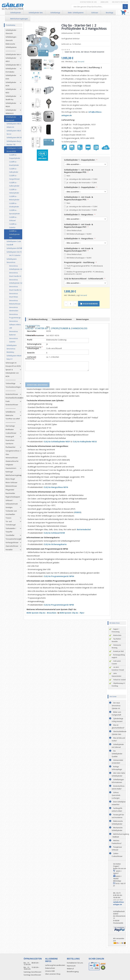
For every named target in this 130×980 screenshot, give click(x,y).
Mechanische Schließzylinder (117, 829)
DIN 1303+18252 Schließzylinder (118, 774)
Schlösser (95, 13)
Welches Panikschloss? (117, 842)
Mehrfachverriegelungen (19, 19)
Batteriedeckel (85, 529)
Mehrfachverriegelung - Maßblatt (120, 835)
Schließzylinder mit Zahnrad (118, 746)
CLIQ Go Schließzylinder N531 (58, 442)
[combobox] (100, 7)
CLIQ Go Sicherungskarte (56, 544)
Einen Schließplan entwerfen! (119, 803)
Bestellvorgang (73, 972)
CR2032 (79, 512)
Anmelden (104, 2)
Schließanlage (55, 13)
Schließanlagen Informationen (118, 781)
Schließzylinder (16, 13)
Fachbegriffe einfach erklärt (117, 810)
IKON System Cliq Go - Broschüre (43, 613)
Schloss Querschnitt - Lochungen (116, 795)
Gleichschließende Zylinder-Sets (119, 733)
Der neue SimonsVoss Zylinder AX (116, 706)
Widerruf (70, 969)
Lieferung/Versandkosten (55, 965)
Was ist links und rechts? (118, 739)
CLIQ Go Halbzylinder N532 (86, 442)
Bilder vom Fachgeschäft (116, 713)
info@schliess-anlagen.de (119, 903)
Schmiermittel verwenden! (117, 762)
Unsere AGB (50, 971)
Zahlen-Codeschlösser (117, 855)
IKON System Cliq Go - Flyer (73, 613)
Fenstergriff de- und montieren (118, 816)
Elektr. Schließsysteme (76, 13)
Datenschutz (50, 968)
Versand (82, 62)
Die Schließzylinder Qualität (117, 754)
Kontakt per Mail (119, 651)
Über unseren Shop (53, 974)
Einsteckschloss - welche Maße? (118, 787)
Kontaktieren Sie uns (88, 2)
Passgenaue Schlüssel (117, 848)
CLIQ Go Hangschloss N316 (57, 487)
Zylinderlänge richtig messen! (117, 720)
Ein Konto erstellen (120, 2)
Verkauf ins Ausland (119, 680)
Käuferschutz (117, 635)
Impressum (71, 966)
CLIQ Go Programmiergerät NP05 (60, 605)
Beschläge (110, 13)
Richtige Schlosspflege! (117, 768)
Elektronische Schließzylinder (117, 823)
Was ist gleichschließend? (118, 726)
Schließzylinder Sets (36, 13)
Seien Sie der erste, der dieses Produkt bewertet (86, 52)
